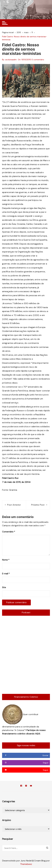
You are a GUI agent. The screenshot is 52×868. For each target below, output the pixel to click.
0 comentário (38, 60)
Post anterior (14, 505)
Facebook (21, 786)
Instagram (26, 786)
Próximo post (38, 505)
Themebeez (26, 864)
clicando (31, 734)
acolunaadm (11, 60)
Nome (6, 560)
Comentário (9, 532)
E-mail (6, 574)
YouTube (31, 786)
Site (4, 587)
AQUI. (38, 734)
